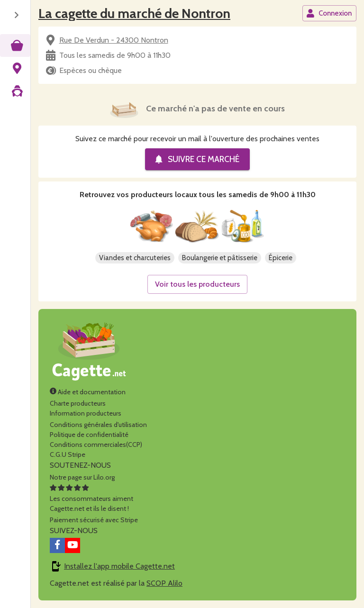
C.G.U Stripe (68, 454)
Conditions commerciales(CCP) (96, 445)
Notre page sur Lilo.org (82, 477)
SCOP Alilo (164, 583)
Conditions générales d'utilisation (98, 425)
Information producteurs (86, 413)
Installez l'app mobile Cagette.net (119, 566)
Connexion (329, 13)
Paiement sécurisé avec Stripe (94, 520)
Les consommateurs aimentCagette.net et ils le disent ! (91, 499)
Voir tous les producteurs (197, 284)
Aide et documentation (88, 392)
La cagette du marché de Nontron (134, 13)
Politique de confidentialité (89, 435)
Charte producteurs (78, 403)
